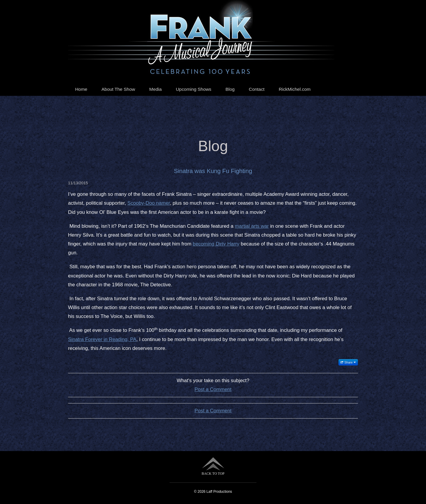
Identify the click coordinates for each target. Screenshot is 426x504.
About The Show (118, 89)
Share (348, 362)
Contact (257, 89)
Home (81, 89)
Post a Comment (213, 389)
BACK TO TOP (213, 466)
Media (156, 89)
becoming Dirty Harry (216, 244)
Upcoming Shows (194, 89)
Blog (230, 89)
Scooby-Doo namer (149, 203)
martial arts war (252, 226)
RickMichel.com (295, 89)
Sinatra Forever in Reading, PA (102, 339)
